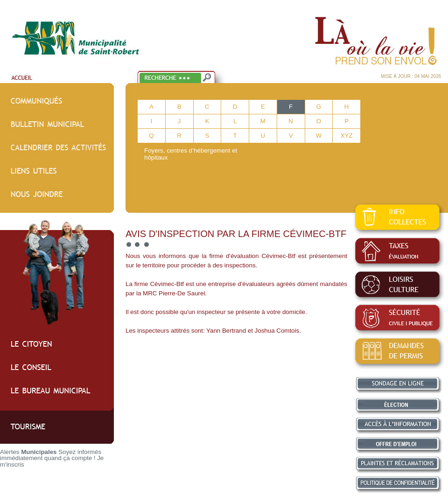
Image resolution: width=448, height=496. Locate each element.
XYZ (347, 136)
